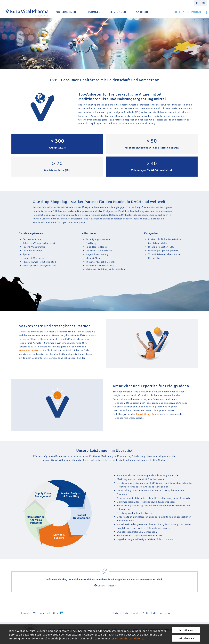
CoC (153, 613)
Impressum (165, 613)
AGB (145, 613)
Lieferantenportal (188, 12)
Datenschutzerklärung (129, 638)
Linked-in (62, 613)
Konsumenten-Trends (31, 350)
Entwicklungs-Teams (148, 414)
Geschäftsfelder (107, 585)
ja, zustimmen (186, 630)
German (197, 3)
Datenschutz (121, 613)
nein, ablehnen (186, 638)
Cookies (136, 613)
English (203, 3)
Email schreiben (49, 613)
